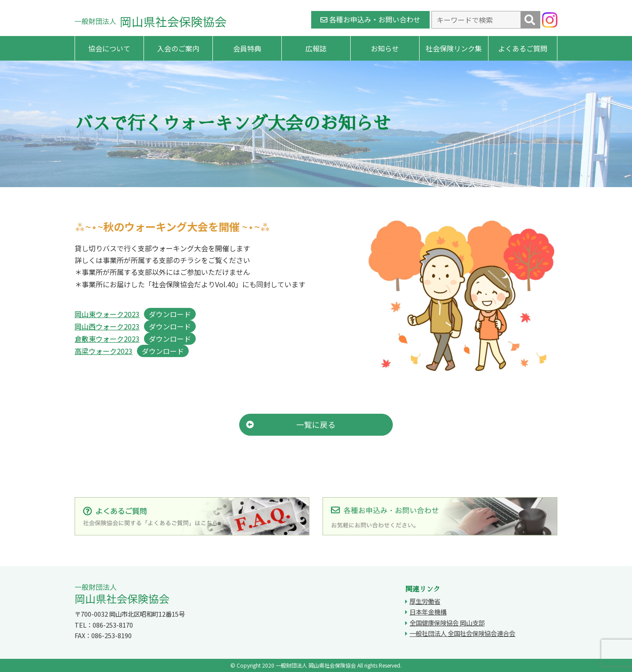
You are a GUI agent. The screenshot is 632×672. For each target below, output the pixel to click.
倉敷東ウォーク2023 (107, 339)
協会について (109, 48)
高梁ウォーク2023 (104, 351)
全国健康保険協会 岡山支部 (447, 623)
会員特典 (247, 48)
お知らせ (385, 48)
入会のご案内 (178, 48)
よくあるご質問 (523, 48)
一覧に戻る (291, 425)
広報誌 (316, 48)
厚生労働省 (425, 601)
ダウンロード (170, 314)
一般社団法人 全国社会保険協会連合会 (462, 633)
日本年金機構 (428, 612)
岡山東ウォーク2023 (107, 314)
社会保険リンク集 (454, 48)
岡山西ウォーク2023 (107, 326)
